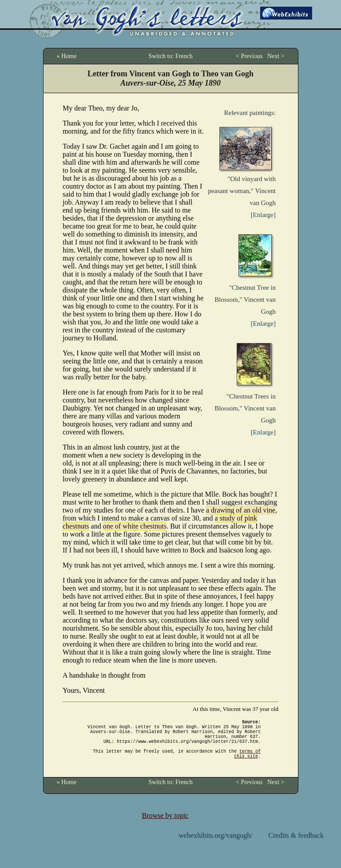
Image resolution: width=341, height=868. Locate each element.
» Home (67, 56)
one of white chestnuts (135, 526)
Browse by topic (165, 826)
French (184, 56)
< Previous (249, 56)
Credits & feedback (296, 846)
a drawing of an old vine (241, 510)
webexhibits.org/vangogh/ (215, 846)
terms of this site (247, 763)
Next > (276, 56)
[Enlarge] (263, 215)
